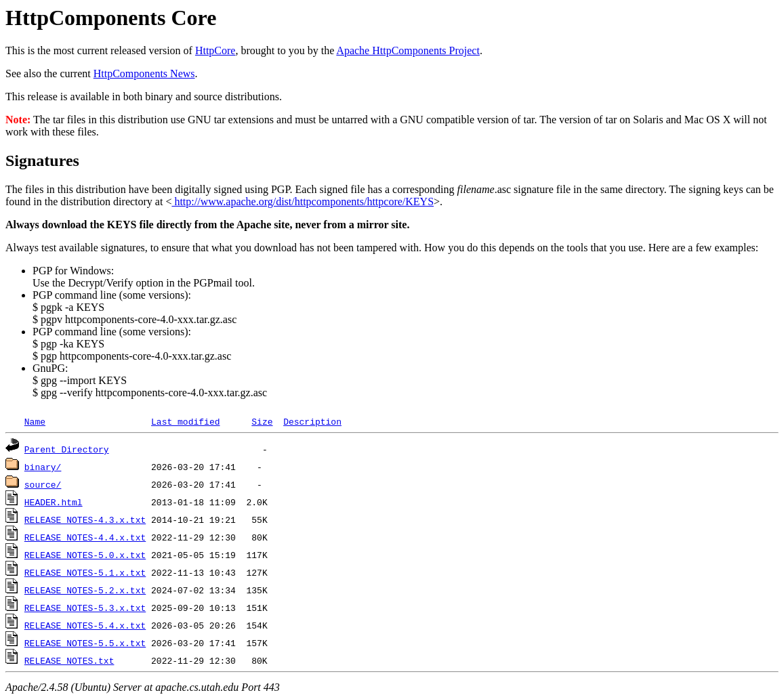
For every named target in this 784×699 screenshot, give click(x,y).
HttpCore (215, 50)
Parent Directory (67, 449)
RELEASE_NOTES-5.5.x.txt (85, 643)
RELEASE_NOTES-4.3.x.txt (85, 520)
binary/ (43, 467)
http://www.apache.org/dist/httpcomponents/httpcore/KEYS (303, 202)
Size (262, 421)
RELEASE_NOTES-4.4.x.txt (85, 537)
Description (312, 421)
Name (35, 421)
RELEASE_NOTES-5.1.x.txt (85, 572)
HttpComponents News (144, 73)
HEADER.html (54, 502)
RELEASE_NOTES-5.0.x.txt (85, 555)
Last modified (185, 421)
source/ (43, 484)
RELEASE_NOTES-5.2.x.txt (85, 590)
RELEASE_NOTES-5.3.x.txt (85, 608)
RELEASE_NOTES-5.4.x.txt (85, 625)
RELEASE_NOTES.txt (69, 660)
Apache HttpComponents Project (408, 50)
